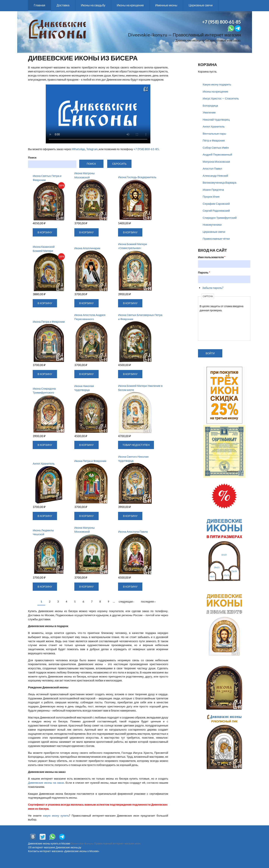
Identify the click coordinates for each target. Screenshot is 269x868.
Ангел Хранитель (44, 463)
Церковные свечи (201, 5)
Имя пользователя (212, 257)
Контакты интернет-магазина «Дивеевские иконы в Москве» (64, 851)
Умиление (209, 112)
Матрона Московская (216, 162)
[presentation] (215, 326)
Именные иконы (166, 5)
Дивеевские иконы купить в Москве (49, 843)
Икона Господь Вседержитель (137, 177)
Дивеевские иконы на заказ (46, 783)
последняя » (148, 602)
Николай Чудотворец (216, 119)
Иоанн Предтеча (213, 190)
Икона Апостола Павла (133, 531)
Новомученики (212, 225)
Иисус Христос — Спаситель (221, 98)
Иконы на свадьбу (93, 5)
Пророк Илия (211, 196)
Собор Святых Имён (216, 148)
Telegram (92, 149)
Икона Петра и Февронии (49, 322)
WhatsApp (78, 149)
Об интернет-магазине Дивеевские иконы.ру (55, 847)
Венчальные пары (214, 133)
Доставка (63, 5)
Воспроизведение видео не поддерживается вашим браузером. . (98, 114)
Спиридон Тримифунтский (220, 218)
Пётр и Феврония (214, 140)
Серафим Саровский (216, 204)
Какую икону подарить (217, 84)
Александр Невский (215, 176)
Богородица (210, 105)
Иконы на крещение (130, 5)
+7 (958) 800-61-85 (146, 149)
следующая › (126, 602)
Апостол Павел (212, 168)
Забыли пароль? (213, 288)
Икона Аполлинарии (87, 248)
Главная (40, 5)
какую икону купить (56, 815)
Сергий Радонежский (216, 211)
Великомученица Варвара (219, 182)
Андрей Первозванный (217, 154)
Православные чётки (216, 239)
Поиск (32, 157)
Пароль (204, 272)
